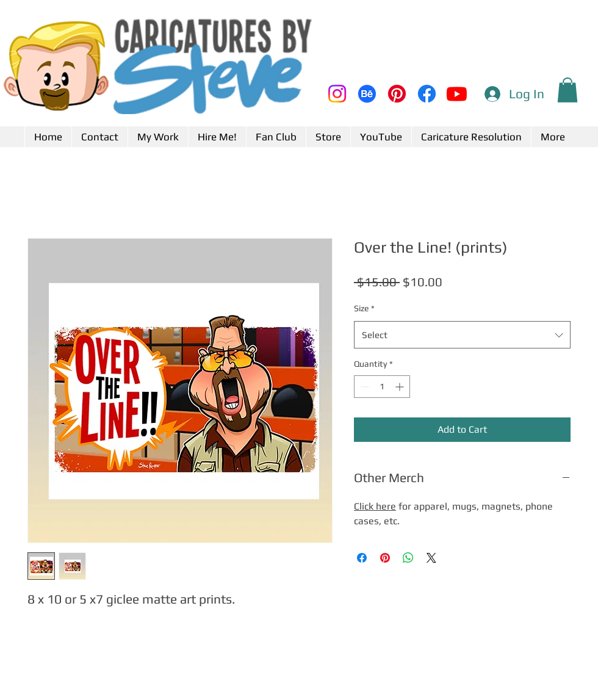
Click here (375, 506)
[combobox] (462, 335)
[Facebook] (427, 94)
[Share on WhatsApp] (408, 558)
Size (364, 308)
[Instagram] (337, 94)
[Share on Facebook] (362, 558)
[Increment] (401, 387)
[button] (567, 90)
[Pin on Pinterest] (385, 558)
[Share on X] (431, 558)
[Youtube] (457, 94)
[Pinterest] (397, 94)
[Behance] (367, 94)
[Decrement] (363, 387)
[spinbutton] (382, 387)
